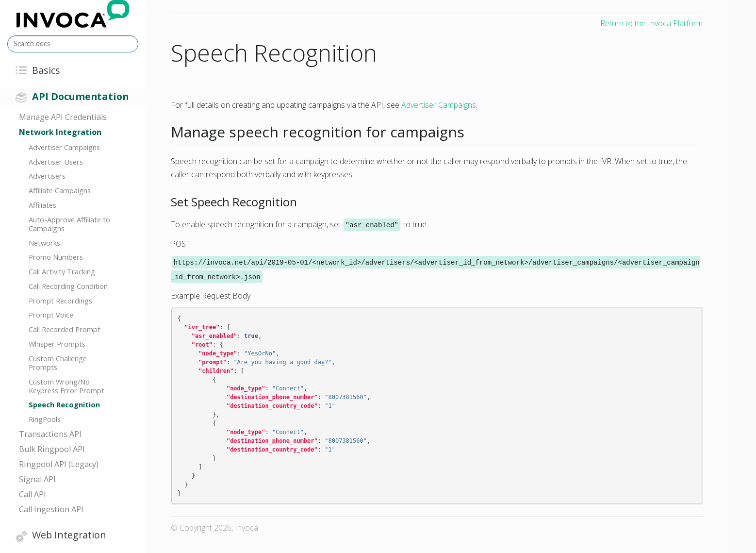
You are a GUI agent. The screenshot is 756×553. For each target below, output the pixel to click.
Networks (44, 243)
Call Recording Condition (68, 286)
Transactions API (50, 434)
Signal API (37, 479)
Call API (33, 494)
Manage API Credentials (63, 117)
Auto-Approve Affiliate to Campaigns (69, 224)
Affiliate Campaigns (60, 190)
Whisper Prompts (57, 344)
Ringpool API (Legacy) (59, 464)
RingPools (45, 419)
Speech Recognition (64, 404)
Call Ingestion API (51, 509)
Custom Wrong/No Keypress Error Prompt (66, 386)
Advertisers (47, 176)
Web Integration (69, 535)
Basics (46, 70)
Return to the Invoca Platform (651, 23)
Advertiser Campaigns (64, 147)
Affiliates (42, 205)
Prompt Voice (51, 315)
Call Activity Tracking (62, 271)
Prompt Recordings (60, 301)
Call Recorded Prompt (65, 329)
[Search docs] (73, 44)
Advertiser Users (56, 162)
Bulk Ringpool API (52, 449)
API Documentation (80, 96)
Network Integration (60, 132)
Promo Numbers (56, 257)
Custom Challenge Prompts (58, 363)
